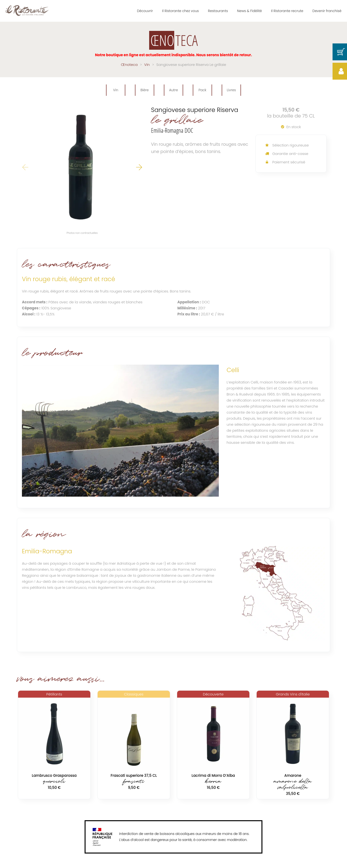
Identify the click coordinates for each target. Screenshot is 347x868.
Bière (145, 90)
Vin (116, 90)
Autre (174, 90)
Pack (203, 90)
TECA (173, 40)
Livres (231, 90)
